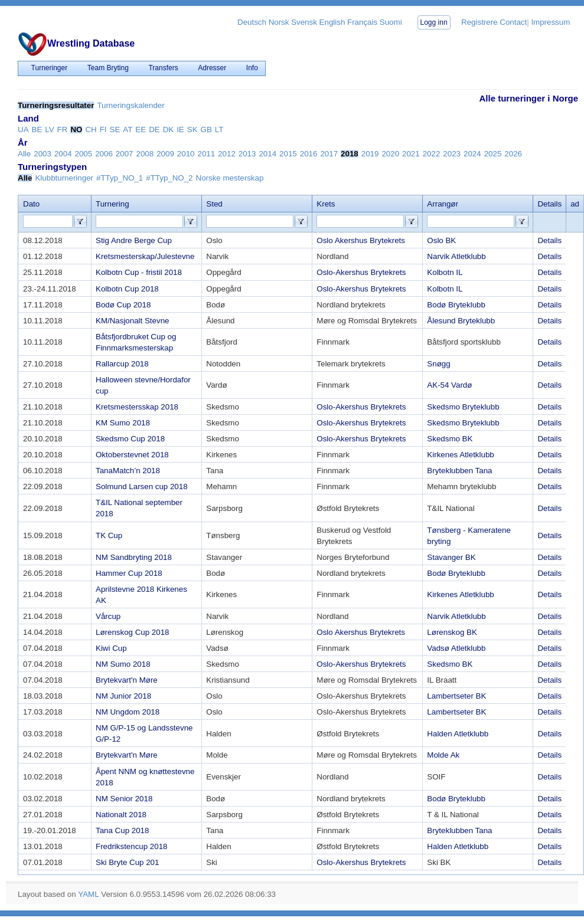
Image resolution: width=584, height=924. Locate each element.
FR (63, 130)
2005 (84, 154)
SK (193, 130)
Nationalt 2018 (121, 815)
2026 (513, 154)
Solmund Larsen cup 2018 (142, 486)
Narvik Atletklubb (456, 256)
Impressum (550, 22)
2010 (186, 154)
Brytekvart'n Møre (127, 680)
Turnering (112, 204)
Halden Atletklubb (458, 734)
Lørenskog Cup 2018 (132, 632)
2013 (247, 154)
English (332, 22)
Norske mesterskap (230, 178)
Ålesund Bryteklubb (461, 321)
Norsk (279, 22)
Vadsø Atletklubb (456, 648)
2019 (370, 154)
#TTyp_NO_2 (169, 178)
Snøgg (438, 364)
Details (549, 240)
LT (219, 130)
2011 (206, 154)
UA (23, 130)
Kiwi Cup (111, 648)
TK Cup (109, 535)
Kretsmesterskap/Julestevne (145, 256)
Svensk (304, 22)
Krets (326, 204)
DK (169, 130)
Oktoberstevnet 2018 (132, 455)
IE (180, 130)
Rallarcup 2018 (122, 364)
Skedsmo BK (450, 439)
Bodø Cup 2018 (123, 305)
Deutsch (252, 22)
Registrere (479, 22)
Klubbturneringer (64, 178)
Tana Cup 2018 (122, 830)
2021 (411, 154)
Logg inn (434, 22)
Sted (214, 204)
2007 (125, 154)
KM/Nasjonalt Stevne (132, 321)
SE (115, 130)
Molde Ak (443, 755)
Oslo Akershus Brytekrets (361, 240)
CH (91, 130)
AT (128, 130)
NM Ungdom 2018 (128, 712)
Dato (31, 204)
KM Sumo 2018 (123, 423)
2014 (267, 154)
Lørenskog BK (452, 632)
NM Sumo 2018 (123, 664)
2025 (493, 154)
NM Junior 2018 (123, 696)
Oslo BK (441, 240)
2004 (63, 154)
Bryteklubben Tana (459, 471)
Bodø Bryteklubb (456, 305)
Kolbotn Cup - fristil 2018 (139, 272)
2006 (104, 154)
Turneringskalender (130, 105)
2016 (309, 154)
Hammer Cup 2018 (129, 573)
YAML (88, 894)
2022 (432, 154)
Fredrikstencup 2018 (132, 846)
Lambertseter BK (456, 696)
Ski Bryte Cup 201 (127, 862)
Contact (513, 22)
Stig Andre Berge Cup (134, 240)
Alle (24, 154)
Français (362, 22)
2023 (452, 154)
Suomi (391, 22)
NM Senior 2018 (124, 799)
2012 (227, 154)
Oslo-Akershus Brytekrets (361, 272)
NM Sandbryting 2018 (134, 557)
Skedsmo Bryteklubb (463, 407)
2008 (145, 154)
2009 (165, 154)
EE (141, 130)
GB (206, 130)
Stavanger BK (451, 557)
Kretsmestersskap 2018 (137, 407)
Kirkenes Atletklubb (460, 455)
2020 (390, 154)
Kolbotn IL (445, 272)
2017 (329, 154)
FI (103, 130)
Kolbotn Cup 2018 (127, 289)
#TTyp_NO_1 (120, 178)
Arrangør (443, 204)
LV (49, 130)
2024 (472, 154)
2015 (288, 154)
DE (154, 130)
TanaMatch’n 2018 (128, 471)
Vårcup (108, 616)
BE (37, 130)
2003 (43, 154)
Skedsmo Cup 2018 (130, 439)
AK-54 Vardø (449, 385)
